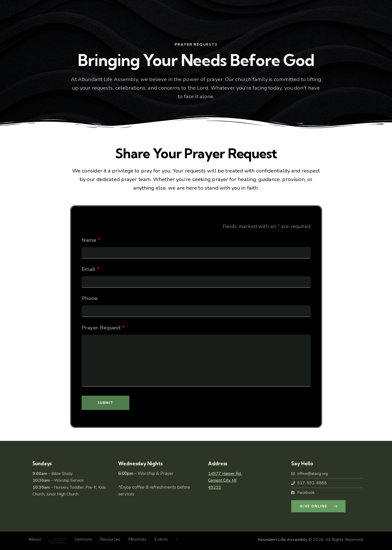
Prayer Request (103, 328)
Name (91, 240)
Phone (90, 298)
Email (91, 269)
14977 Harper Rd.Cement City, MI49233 (225, 481)
